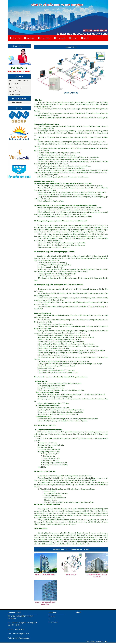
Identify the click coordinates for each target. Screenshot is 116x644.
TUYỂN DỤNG (60, 38)
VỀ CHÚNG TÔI (44, 38)
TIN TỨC (73, 38)
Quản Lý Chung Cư (15, 87)
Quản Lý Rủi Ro (14, 84)
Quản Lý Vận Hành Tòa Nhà (18, 80)
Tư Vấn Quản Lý (14, 95)
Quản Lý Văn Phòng (15, 91)
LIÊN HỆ (85, 38)
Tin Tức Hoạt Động (15, 102)
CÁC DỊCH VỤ (15, 38)
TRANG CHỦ (29, 38)
